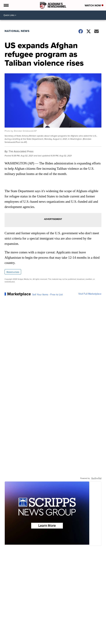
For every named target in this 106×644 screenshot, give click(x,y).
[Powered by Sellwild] (96, 478)
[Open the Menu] (6, 5)
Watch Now (94, 5)
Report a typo (13, 272)
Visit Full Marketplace (90, 294)
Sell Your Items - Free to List (47, 295)
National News (17, 31)
